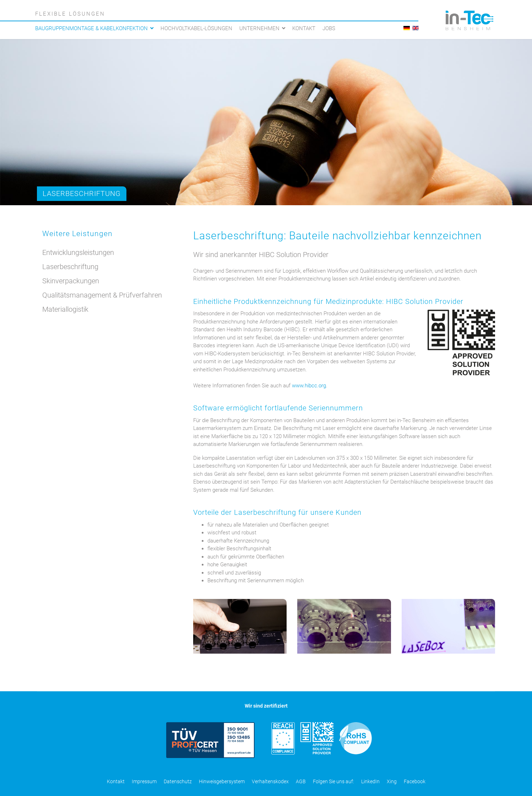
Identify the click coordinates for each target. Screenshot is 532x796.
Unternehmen (259, 28)
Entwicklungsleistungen (78, 252)
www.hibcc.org (309, 386)
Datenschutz (178, 781)
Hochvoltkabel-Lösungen (196, 28)
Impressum (144, 781)
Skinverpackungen (71, 281)
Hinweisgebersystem (222, 781)
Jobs (329, 28)
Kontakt (304, 28)
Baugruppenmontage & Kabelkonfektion (91, 28)
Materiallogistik (65, 309)
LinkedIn (370, 781)
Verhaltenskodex (270, 781)
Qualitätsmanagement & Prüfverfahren (102, 295)
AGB (301, 781)
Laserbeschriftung (82, 193)
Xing (392, 781)
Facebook (415, 781)
